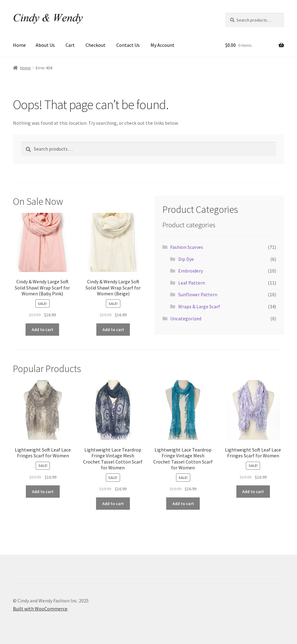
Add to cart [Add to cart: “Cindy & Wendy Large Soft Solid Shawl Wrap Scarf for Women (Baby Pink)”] (42, 330)
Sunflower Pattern (198, 294)
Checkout (96, 45)
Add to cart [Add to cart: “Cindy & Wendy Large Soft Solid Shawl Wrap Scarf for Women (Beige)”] (113, 330)
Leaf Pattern (192, 283)
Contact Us (128, 45)
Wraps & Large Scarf (199, 306)
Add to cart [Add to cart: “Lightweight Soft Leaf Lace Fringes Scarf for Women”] (43, 492)
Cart (70, 45)
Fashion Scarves (187, 247)
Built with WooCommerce (40, 609)
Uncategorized (186, 318)
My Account (163, 45)
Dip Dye (186, 259)
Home (19, 45)
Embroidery (191, 271)
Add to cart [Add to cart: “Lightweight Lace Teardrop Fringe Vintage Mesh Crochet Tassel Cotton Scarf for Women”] (113, 504)
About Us (45, 45)
